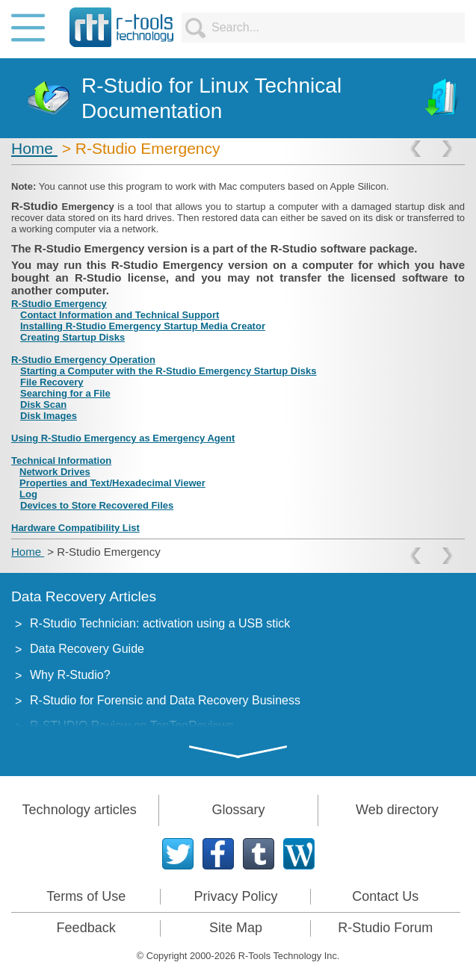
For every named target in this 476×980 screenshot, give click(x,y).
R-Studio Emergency (59, 304)
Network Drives (55, 472)
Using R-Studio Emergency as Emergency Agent (123, 438)
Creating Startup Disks (72, 337)
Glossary (238, 810)
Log (28, 494)
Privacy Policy (235, 896)
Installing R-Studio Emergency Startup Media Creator (143, 326)
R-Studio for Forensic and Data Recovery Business (165, 700)
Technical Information (61, 460)
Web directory (397, 810)
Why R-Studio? (70, 675)
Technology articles (80, 810)
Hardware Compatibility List (75, 528)
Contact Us (385, 896)
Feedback (86, 928)
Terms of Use (86, 896)
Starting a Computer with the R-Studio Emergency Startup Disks (169, 371)
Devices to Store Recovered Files (97, 505)
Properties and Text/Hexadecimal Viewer (112, 483)
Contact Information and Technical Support (120, 315)
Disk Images (49, 416)
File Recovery (52, 382)
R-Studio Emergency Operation (83, 360)
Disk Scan (43, 404)
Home (34, 148)
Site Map (236, 928)
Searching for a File (65, 393)
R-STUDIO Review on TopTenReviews (132, 726)
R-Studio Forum (385, 928)
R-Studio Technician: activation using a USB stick (160, 623)
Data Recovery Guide (87, 649)
